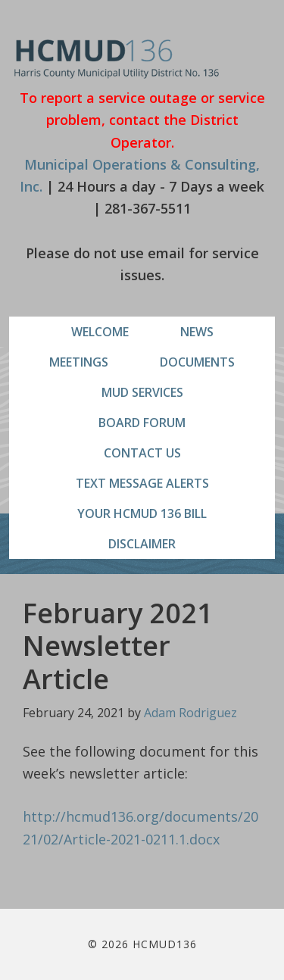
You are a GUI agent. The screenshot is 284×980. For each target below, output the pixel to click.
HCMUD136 (117, 59)
